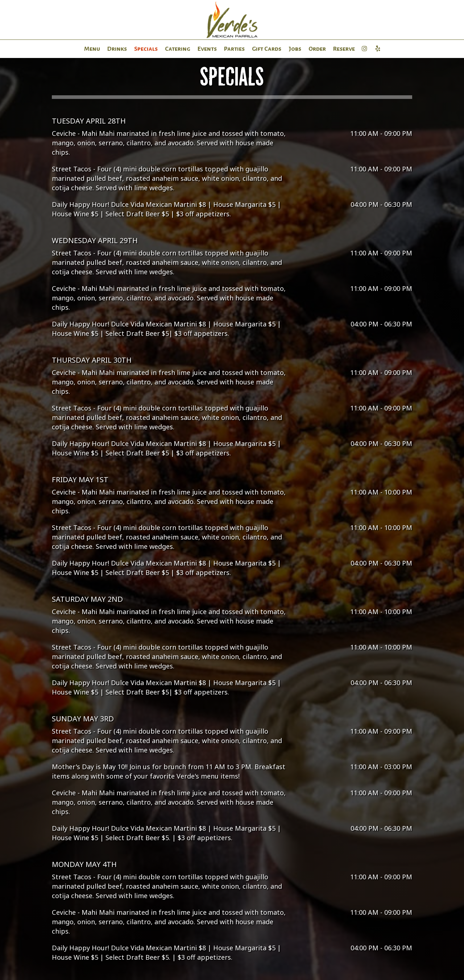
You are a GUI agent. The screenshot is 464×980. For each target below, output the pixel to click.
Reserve (344, 49)
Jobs (295, 49)
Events (207, 49)
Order (317, 49)
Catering (178, 49)
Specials (146, 49)
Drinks (117, 49)
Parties (234, 49)
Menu (92, 49)
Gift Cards (267, 49)
